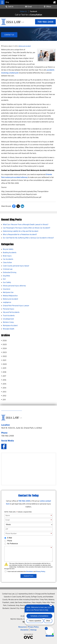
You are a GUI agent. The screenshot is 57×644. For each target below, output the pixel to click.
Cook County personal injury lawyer (16, 266)
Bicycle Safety (8, 249)
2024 (4, 349)
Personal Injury (9, 309)
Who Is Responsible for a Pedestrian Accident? (20, 235)
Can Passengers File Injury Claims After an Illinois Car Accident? (27, 228)
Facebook (34, 12)
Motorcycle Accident (25, 46)
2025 (4, 345)
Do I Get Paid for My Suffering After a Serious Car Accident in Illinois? (28, 238)
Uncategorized (8, 319)
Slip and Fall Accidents (11, 312)
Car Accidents (8, 259)
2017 (4, 376)
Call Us (10, 7)
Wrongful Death (9, 329)
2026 (4, 341)
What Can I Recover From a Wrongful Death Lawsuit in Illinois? (26, 225)
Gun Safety (7, 283)
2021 (4, 360)
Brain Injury (7, 256)
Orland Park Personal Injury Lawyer (16, 306)
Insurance (7, 289)
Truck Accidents (9, 316)
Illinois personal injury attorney (14, 286)
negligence (7, 302)
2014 (4, 388)
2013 (4, 392)
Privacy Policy (41, 571)
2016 (4, 380)
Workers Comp (8, 322)
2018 (4, 372)
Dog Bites (6, 276)
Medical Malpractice (10, 296)
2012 (4, 396)
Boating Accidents (10, 253)
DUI (4, 279)
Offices (47, 7)
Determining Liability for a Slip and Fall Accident (21, 231)
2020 (4, 364)
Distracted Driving (10, 273)
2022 (4, 356)
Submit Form (29, 576)
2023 (4, 352)
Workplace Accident (10, 326)
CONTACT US (9, 35)
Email (28, 7)
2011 (4, 400)
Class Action (7, 263)
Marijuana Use (8, 293)
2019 (4, 368)
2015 (4, 384)
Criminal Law (8, 269)
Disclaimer (30, 571)
